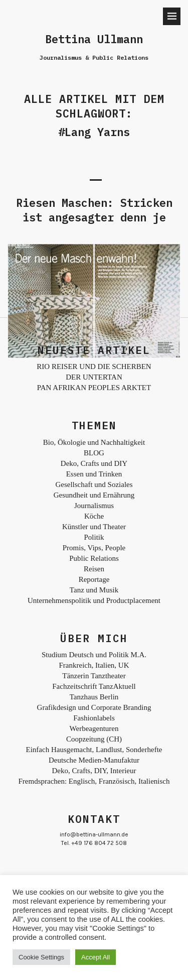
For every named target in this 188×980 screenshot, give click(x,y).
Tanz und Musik (94, 590)
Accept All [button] (96, 957)
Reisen (94, 569)
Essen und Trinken (94, 474)
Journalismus (94, 506)
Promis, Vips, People (94, 548)
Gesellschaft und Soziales (94, 484)
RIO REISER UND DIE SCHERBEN (94, 366)
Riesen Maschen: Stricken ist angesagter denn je (94, 210)
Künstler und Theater (94, 527)
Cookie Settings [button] (41, 957)
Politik (94, 537)
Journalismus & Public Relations (94, 57)
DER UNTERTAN (94, 377)
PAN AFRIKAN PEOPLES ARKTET (94, 388)
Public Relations (94, 558)
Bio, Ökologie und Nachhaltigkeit (94, 442)
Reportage (94, 579)
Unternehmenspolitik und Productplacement (94, 600)
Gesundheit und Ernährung (94, 495)
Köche (94, 516)
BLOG (94, 453)
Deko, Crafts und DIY (94, 463)
